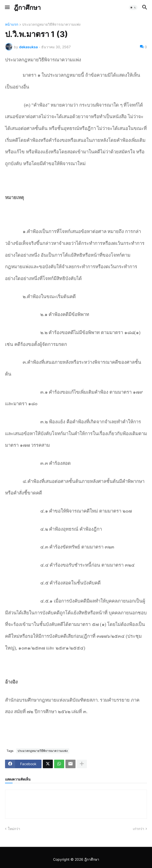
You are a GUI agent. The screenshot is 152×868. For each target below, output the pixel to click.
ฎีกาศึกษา (27, 8)
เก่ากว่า (139, 829)
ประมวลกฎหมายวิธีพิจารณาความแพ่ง (51, 25)
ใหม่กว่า (14, 829)
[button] (7, 8)
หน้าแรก (12, 25)
